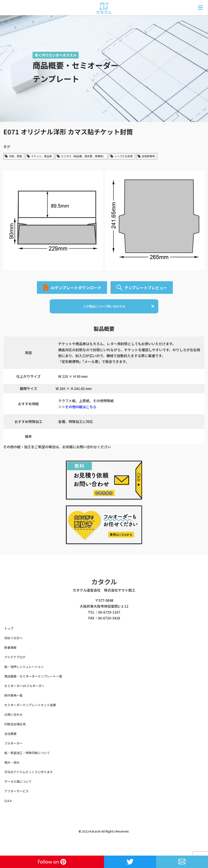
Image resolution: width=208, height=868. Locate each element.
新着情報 (10, 655)
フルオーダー (13, 751)
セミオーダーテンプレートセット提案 (30, 713)
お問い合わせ (13, 722)
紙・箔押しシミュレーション (24, 674)
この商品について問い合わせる (104, 313)
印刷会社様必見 (15, 732)
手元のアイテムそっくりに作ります (29, 780)
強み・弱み (12, 770)
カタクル (104, 589)
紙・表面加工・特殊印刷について (27, 761)
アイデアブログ (15, 665)
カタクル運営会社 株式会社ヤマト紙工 (104, 598)
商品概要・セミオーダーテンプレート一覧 (33, 684)
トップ (9, 636)
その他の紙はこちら (81, 415)
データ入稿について (18, 789)
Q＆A (8, 808)
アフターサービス (17, 799)
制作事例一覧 (13, 703)
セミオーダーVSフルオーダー (24, 694)
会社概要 (10, 741)
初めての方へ (13, 646)
